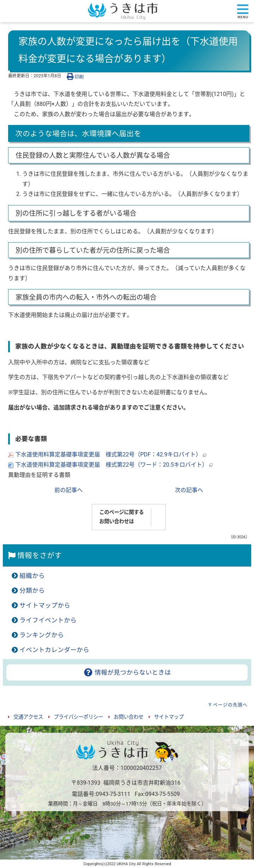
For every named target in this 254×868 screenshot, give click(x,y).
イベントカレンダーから (54, 650)
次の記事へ (189, 490)
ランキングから (42, 635)
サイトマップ (169, 717)
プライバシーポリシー (78, 717)
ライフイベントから (48, 620)
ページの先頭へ (230, 705)
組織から (32, 576)
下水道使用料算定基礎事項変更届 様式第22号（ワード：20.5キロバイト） (110, 465)
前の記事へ (69, 490)
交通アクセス (28, 717)
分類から (32, 591)
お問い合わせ (129, 717)
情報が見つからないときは (127, 672)
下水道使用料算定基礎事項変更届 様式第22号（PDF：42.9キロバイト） (107, 454)
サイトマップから (45, 605)
